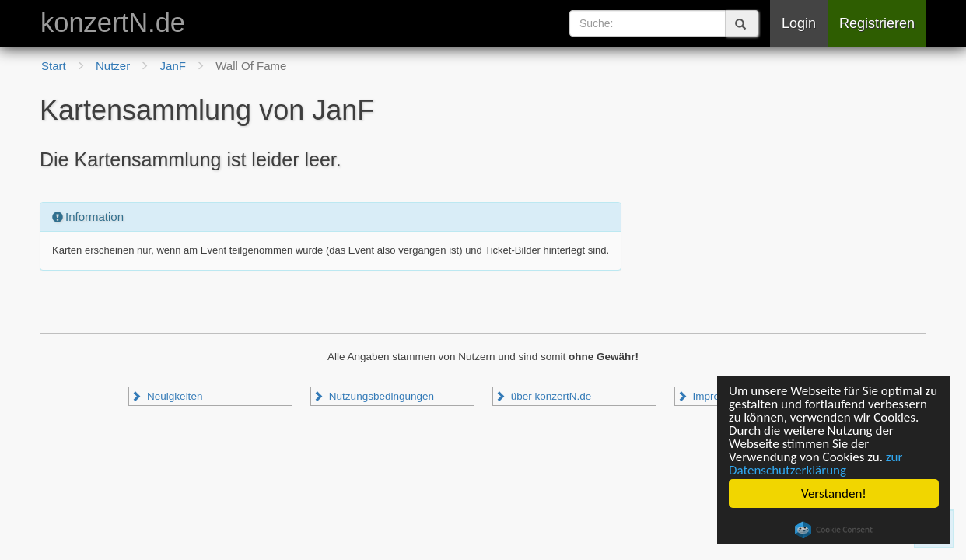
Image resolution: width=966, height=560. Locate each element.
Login (799, 23)
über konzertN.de (543, 396)
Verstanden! (834, 493)
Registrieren (877, 23)
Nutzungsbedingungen (373, 396)
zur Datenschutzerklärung (815, 464)
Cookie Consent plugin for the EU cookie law (834, 530)
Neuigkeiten (166, 396)
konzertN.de (113, 23)
